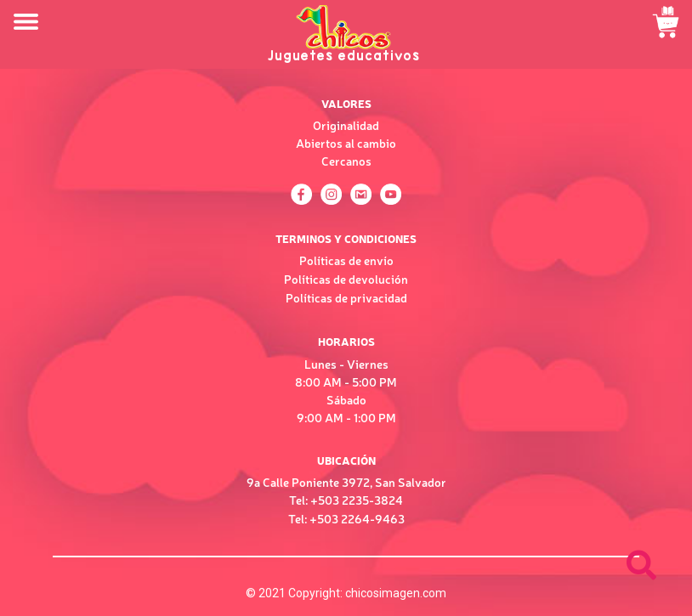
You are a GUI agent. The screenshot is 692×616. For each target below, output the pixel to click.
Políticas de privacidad (346, 297)
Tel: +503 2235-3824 (346, 500)
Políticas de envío (346, 260)
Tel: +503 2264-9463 (346, 518)
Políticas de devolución (346, 279)
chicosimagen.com (396, 593)
